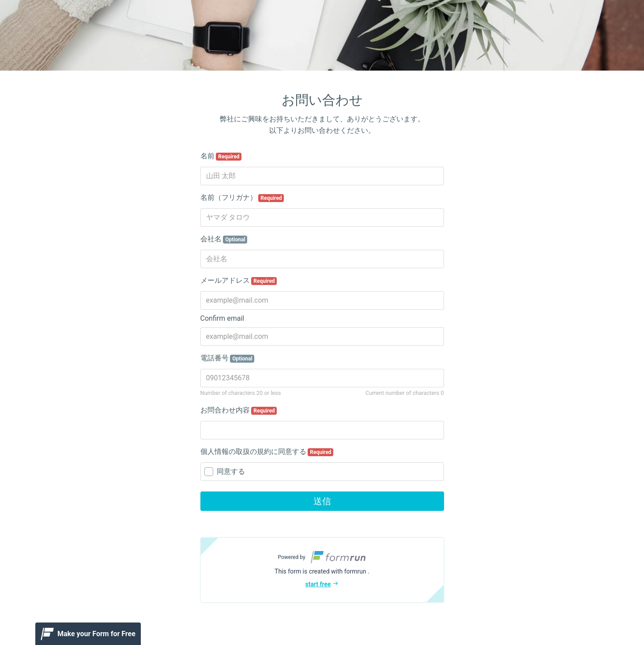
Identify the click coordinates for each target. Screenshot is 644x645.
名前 (221, 156)
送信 (322, 501)
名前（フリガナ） (242, 198)
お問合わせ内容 (239, 410)
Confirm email (222, 318)
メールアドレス (239, 281)
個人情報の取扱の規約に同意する (267, 452)
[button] (322, 570)
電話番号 (228, 358)
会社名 (224, 239)
